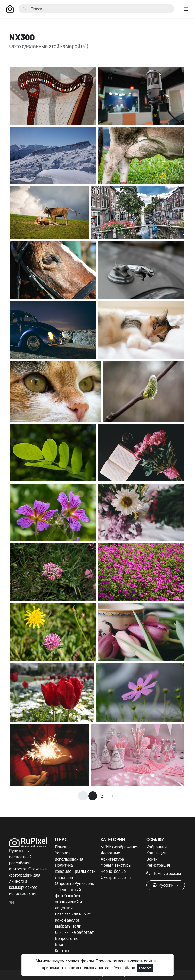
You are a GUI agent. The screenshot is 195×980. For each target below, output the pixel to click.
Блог (59, 944)
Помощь (63, 847)
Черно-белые (113, 871)
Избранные (157, 847)
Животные (110, 853)
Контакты (64, 950)
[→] (112, 796)
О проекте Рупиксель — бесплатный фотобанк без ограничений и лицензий (75, 896)
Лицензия (64, 877)
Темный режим (164, 873)
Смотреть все (113, 877)
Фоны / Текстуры (116, 865)
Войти (152, 859)
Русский (163, 885)
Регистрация (158, 865)
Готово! (145, 968)
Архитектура (112, 859)
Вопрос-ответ (68, 938)
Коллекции (156, 853)
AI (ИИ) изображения (119, 847)
